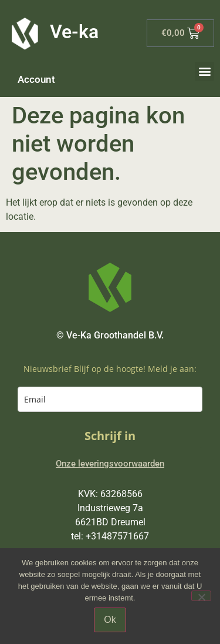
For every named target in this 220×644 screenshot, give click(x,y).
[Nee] (201, 596)
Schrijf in (110, 436)
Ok (110, 620)
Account (36, 79)
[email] (110, 399)
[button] (204, 71)
